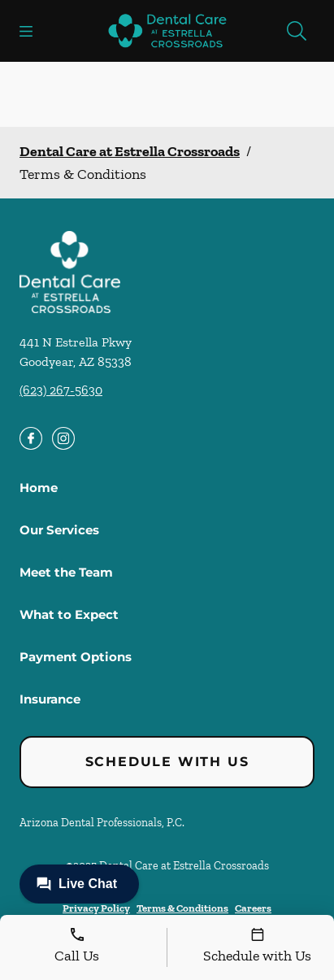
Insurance (50, 699)
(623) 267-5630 (61, 390)
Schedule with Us (167, 762)
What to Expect (69, 614)
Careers (253, 908)
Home (39, 488)
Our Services (59, 530)
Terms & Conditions (182, 908)
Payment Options (76, 657)
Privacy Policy (96, 908)
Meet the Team (66, 572)
